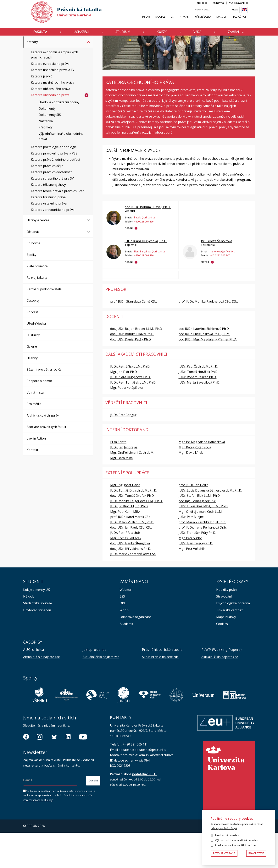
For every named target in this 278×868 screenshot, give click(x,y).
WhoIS (124, 645)
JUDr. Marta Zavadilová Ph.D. (199, 418)
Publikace (209, 7)
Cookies (222, 659)
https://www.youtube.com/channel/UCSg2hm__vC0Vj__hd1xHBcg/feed (83, 772)
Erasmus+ (229, 21)
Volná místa (35, 428)
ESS (122, 632)
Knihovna (225, 7)
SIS (179, 21)
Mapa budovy (226, 652)
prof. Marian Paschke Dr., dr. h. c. (202, 558)
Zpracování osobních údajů (38, 835)
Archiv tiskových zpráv (43, 451)
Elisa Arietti (118, 477)
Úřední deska (210, 21)
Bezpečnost (248, 21)
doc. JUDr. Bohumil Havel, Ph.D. (148, 242)
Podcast (32, 347)
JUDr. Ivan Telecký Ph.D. (196, 579)
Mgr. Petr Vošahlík (192, 584)
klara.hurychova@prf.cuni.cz (150, 287)
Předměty (46, 163)
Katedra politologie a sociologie (54, 182)
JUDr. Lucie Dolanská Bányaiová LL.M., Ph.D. (210, 526)
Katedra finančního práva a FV (53, 105)
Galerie (32, 382)
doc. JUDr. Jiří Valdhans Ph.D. (131, 584)
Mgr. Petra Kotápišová (126, 423)
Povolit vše (256, 853)
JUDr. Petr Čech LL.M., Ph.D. (198, 402)
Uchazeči (77, 33)
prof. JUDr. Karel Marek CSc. (130, 552)
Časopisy (33, 336)
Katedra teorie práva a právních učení (58, 226)
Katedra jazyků (42, 112)
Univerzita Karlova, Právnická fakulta (137, 761)
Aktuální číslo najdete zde (42, 692)
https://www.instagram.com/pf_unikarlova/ (40, 772)
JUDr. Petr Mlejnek (192, 552)
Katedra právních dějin (47, 201)
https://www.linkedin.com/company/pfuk (69, 772)
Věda (202, 33)
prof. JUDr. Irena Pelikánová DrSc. (203, 563)
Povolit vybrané (224, 853)
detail (129, 263)
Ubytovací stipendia (37, 645)
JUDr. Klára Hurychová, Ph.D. (146, 276)
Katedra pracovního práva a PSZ (54, 189)
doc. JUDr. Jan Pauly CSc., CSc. (131, 563)
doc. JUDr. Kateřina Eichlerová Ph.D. (204, 364)
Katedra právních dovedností (52, 207)
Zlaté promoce (37, 302)
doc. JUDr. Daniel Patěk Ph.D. (131, 375)
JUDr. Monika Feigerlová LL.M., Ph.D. (136, 536)
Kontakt (32, 485)
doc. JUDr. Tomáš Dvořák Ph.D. (132, 531)
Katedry (48, 43)
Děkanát (33, 267)
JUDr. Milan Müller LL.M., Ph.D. (132, 558)
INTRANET (192, 21)
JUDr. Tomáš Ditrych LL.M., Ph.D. (134, 526)
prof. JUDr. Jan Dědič (193, 520)
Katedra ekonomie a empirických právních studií (54, 90)
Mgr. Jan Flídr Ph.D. (124, 407)
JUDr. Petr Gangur (123, 450)
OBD (123, 639)
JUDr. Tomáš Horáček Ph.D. (198, 407)
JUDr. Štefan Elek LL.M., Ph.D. (199, 531)
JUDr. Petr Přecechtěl (125, 568)
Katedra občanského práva (50, 124)
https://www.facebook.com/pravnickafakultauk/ (26, 772)
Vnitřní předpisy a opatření (46, 66)
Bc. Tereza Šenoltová (216, 276)
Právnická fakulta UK (24, 43)
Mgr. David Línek (191, 488)
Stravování (224, 632)
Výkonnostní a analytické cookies (236, 840)
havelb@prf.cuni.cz (145, 253)
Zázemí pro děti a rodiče (44, 405)
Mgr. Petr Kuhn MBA (125, 547)
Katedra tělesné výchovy (48, 220)
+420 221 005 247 (220, 291)
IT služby (33, 370)
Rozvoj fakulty (37, 313)
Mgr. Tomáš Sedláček (126, 573)
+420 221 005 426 (144, 257)
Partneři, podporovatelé (44, 324)
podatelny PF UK (145, 809)
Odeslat (93, 816)
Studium (122, 33)
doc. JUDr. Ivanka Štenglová (130, 579)
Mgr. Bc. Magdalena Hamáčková (202, 477)
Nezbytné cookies (227, 835)
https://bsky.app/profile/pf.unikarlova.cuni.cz (54, 772)
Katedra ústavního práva (49, 239)
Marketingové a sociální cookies (236, 845)
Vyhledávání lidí (246, 7)
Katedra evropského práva (50, 99)
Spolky (31, 290)
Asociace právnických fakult (46, 462)
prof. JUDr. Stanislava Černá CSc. (133, 337)
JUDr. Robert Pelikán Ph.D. (197, 412)
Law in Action (36, 474)
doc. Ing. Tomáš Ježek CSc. (197, 536)
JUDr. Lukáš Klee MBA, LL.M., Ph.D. (203, 542)
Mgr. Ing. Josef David (125, 520)
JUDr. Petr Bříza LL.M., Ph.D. (130, 402)
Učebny (32, 393)
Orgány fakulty (37, 54)
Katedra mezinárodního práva (53, 118)
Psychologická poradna (233, 639)
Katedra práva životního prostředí (55, 195)
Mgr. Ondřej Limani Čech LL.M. (132, 488)
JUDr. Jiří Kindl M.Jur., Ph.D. (129, 542)
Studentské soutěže (38, 639)
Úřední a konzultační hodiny (59, 138)
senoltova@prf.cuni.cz (222, 287)
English (252, 14)
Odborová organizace (135, 652)
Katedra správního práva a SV (52, 214)
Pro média (34, 439)
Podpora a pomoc (39, 416)
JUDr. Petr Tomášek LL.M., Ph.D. (133, 418)
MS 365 (153, 21)
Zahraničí (243, 33)
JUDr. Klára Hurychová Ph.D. (130, 412)
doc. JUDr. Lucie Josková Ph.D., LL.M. (204, 369)
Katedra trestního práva (48, 233)
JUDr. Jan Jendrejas (124, 483)
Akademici (127, 659)
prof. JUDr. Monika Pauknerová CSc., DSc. (208, 337)
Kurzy (163, 33)
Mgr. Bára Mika (121, 493)
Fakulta (33, 33)
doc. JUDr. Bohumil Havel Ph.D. (132, 369)
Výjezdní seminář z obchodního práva (61, 172)
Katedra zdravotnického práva (53, 245)
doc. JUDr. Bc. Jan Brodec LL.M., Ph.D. (136, 364)
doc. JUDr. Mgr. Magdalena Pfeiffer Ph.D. (208, 375)
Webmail (126, 625)
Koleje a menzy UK (36, 625)
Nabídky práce (227, 625)
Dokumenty (47, 144)
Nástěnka (46, 156)
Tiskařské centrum (230, 645)
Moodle (167, 21)
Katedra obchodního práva (50, 130)
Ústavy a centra (38, 256)
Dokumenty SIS (50, 150)
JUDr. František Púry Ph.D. (197, 568)
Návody (29, 632)
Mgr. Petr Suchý (190, 573)
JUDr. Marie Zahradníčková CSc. (133, 589)
